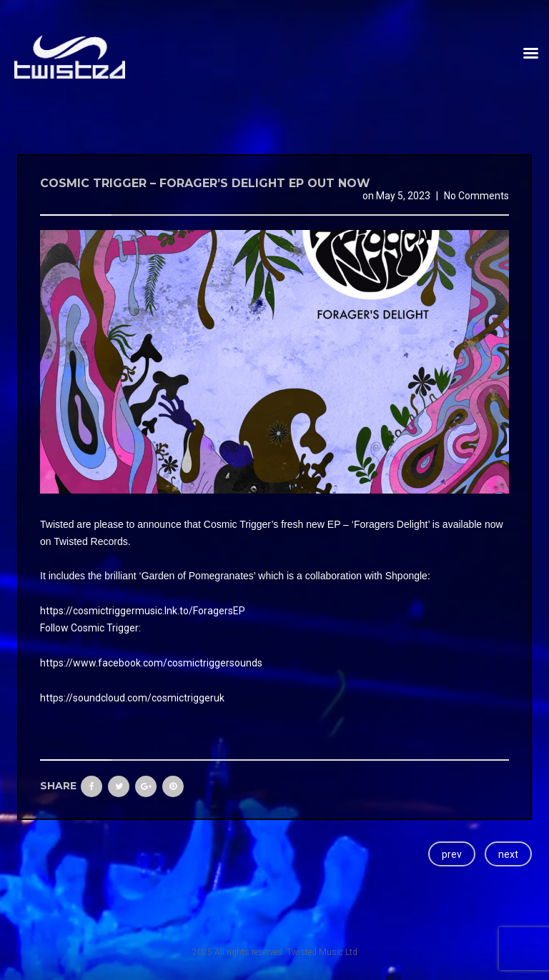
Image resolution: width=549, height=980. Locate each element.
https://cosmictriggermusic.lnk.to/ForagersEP (143, 611)
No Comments (476, 196)
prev (452, 854)
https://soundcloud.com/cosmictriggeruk (132, 698)
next (508, 854)
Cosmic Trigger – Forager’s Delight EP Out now (205, 183)
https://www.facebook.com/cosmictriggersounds (151, 663)
